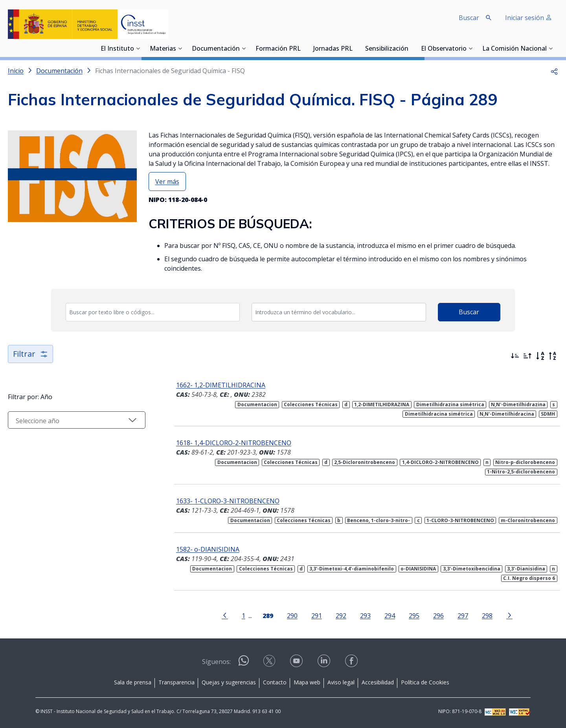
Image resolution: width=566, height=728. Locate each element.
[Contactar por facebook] (352, 663)
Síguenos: (216, 662)
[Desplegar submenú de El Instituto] (138, 48)
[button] (554, 71)
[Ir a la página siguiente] (509, 615)
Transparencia (176, 682)
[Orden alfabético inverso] (553, 356)
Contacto (275, 682)
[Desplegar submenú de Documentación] (244, 48)
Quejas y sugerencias (229, 682)
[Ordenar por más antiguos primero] (527, 356)
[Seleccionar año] (77, 420)
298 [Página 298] (487, 615)
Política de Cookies (425, 682)
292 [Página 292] (341, 615)
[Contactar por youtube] (297, 663)
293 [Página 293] (365, 615)
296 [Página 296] (438, 615)
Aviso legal (341, 682)
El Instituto (117, 49)
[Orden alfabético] (540, 356)
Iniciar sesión (528, 18)
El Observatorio (444, 49)
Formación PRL (278, 49)
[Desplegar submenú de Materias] (180, 48)
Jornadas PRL (333, 49)
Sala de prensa (133, 682)
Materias (163, 49)
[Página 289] (268, 615)
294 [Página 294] (390, 615)
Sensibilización (387, 49)
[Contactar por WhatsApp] (244, 664)
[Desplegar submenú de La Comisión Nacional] (551, 48)
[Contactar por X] (270, 663)
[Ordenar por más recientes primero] (515, 356)
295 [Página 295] (414, 615)
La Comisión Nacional (515, 49)
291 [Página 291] (317, 615)
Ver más (167, 182)
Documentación (216, 49)
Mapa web (307, 682)
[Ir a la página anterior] (225, 615)
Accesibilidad (378, 682)
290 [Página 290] (292, 615)
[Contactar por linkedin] (325, 663)
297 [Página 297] (463, 615)
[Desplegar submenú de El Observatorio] (470, 48)
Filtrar (30, 354)
